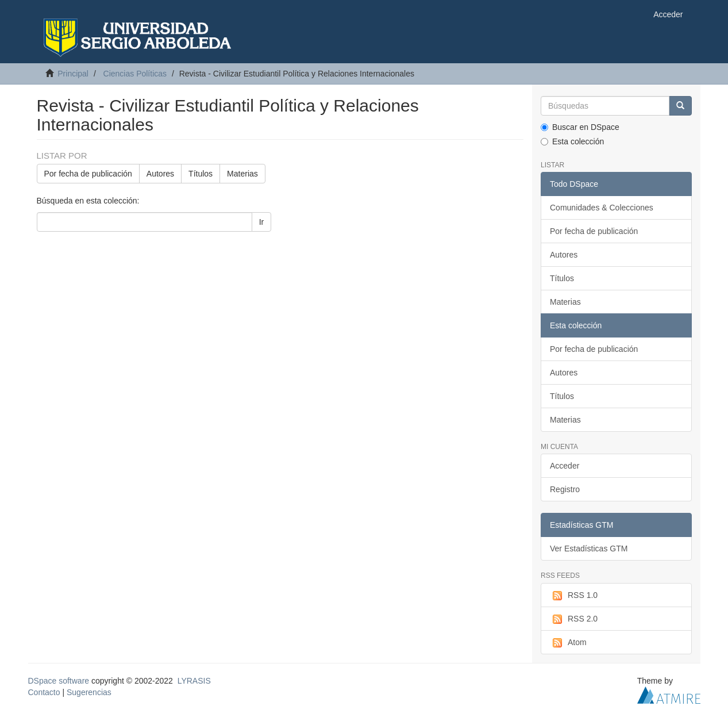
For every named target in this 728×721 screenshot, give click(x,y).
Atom (568, 643)
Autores (160, 174)
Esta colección (572, 141)
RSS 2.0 (574, 619)
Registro (565, 489)
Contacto (44, 692)
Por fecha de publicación (88, 174)
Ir (262, 222)
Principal (73, 74)
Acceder (565, 466)
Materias (242, 174)
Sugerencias (89, 692)
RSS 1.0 (574, 596)
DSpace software (59, 681)
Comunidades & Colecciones (602, 208)
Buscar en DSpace (580, 127)
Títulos (201, 174)
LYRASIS (194, 681)
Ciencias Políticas (135, 74)
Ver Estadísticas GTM (589, 549)
